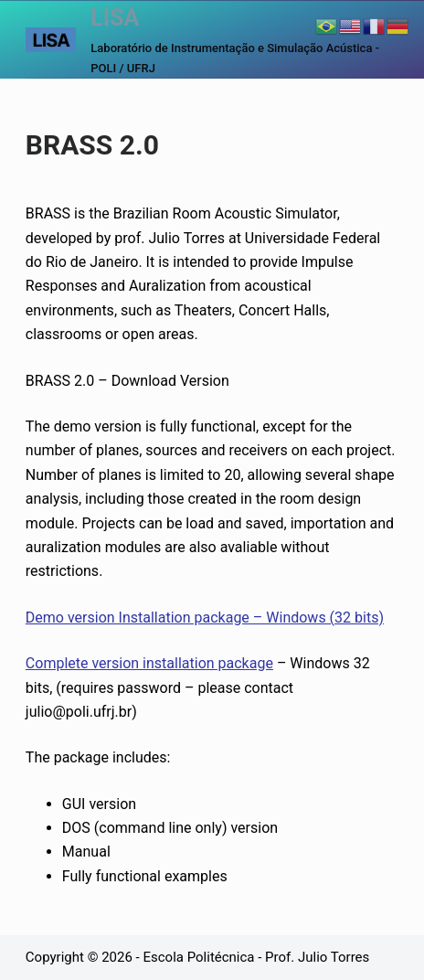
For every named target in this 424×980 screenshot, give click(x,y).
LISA (115, 18)
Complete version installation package (149, 663)
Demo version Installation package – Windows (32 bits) (205, 618)
